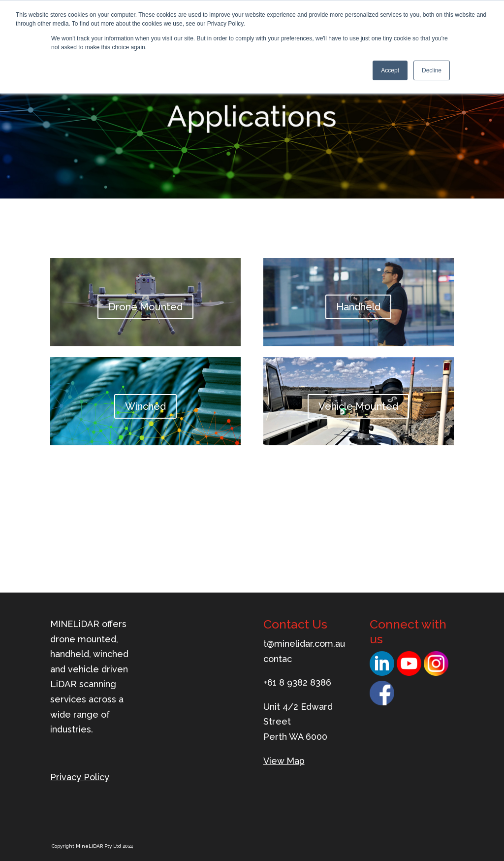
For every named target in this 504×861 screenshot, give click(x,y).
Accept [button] (390, 70)
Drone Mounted (145, 307)
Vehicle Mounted (358, 406)
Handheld (358, 307)
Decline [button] (432, 70)
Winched (145, 406)
